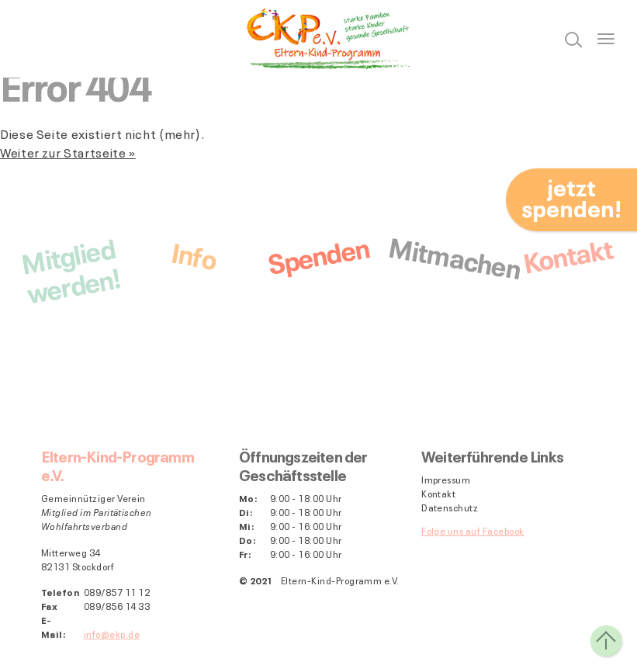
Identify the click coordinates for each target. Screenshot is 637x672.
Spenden (318, 254)
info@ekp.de (112, 634)
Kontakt (567, 253)
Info (194, 253)
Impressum (446, 480)
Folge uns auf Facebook (473, 530)
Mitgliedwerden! (70, 268)
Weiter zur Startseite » (68, 152)
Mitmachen (454, 256)
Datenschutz (450, 507)
